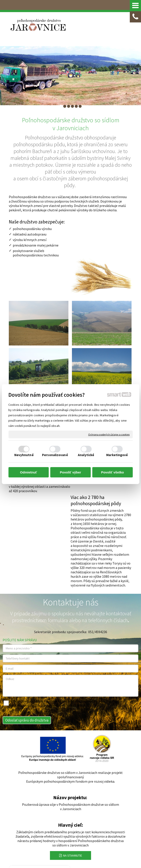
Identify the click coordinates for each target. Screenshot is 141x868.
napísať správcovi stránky (105, 842)
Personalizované (55, 455)
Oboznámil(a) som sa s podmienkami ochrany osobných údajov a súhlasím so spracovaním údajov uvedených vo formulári (67, 570)
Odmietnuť (28, 472)
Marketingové (117, 455)
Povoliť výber (70, 472)
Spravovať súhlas (93, 846)
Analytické (86, 455)
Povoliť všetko (112, 472)
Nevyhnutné (24, 455)
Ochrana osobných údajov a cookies (109, 434)
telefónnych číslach (108, 487)
